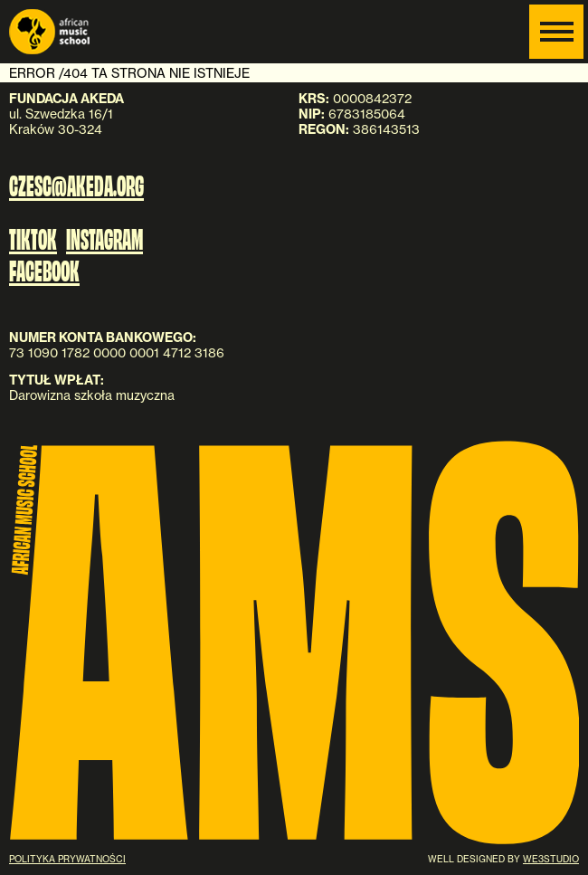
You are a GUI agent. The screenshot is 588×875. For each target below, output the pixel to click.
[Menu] (556, 32)
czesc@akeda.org (76, 184)
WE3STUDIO (551, 859)
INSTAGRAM (104, 238)
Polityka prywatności (67, 859)
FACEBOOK (44, 270)
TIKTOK (33, 238)
